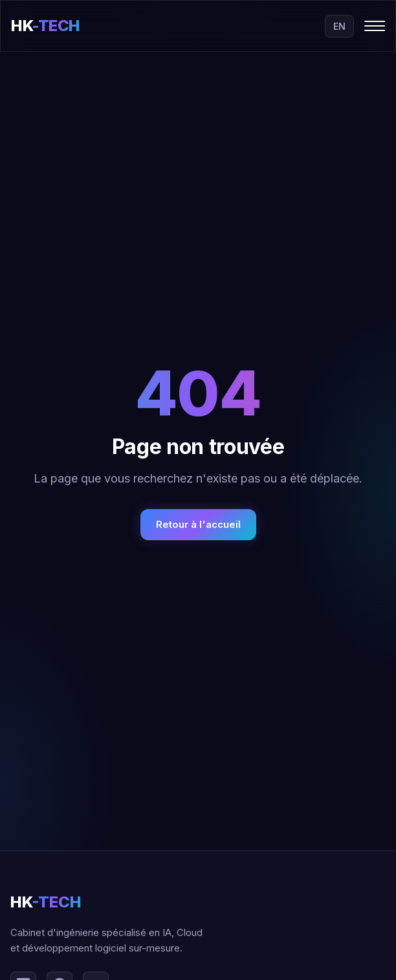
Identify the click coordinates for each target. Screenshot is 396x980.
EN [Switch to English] (339, 26)
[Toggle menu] (375, 26)
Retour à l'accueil (198, 524)
